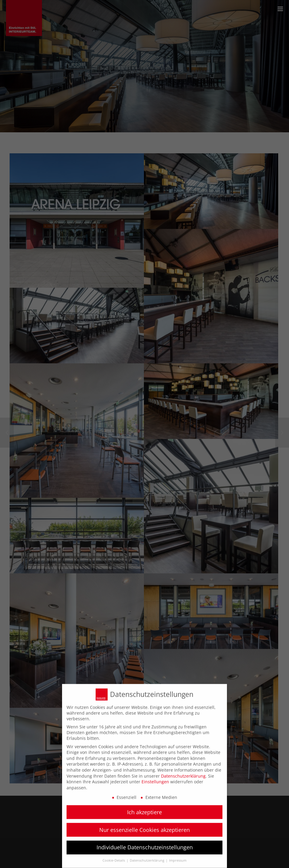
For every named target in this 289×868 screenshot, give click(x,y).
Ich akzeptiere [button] (144, 807)
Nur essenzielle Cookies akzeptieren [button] (144, 824)
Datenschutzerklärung (183, 771)
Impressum (178, 855)
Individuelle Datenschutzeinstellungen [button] (145, 842)
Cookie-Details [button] (114, 855)
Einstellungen (155, 776)
